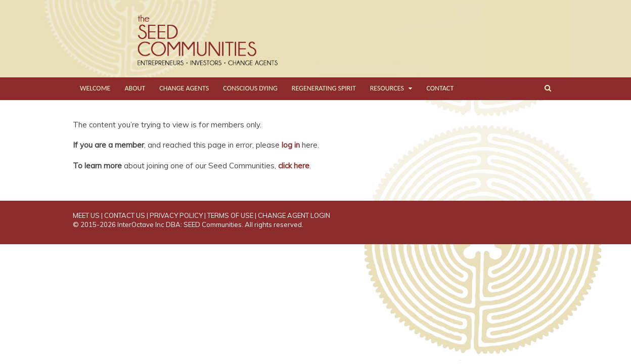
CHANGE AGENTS (184, 88)
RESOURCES (387, 88)
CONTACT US (125, 215)
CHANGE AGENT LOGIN (294, 215)
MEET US (86, 215)
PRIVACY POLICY (176, 215)
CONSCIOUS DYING (250, 88)
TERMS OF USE (230, 215)
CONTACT (440, 88)
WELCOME (95, 88)
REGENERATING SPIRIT (324, 88)
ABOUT (135, 88)
